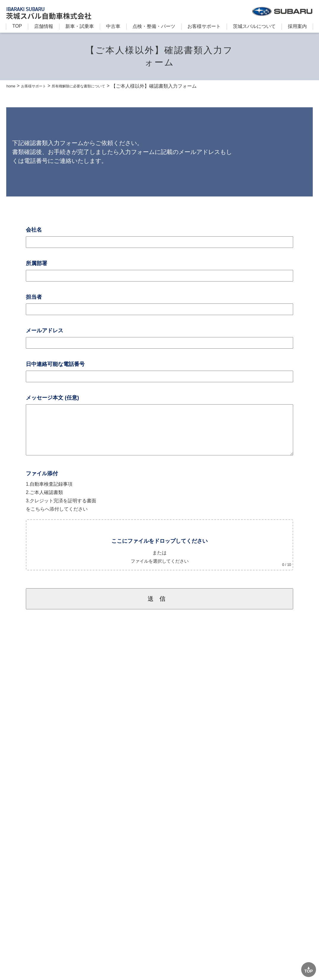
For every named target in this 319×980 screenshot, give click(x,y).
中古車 (113, 26)
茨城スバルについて (254, 26)
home (12, 86)
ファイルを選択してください (159, 570)
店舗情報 (44, 26)
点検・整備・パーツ (154, 26)
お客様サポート (204, 26)
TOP (17, 26)
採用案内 (297, 26)
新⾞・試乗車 (80, 26)
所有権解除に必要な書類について (99, 86)
